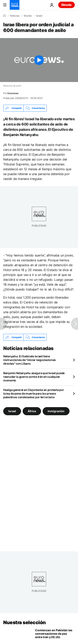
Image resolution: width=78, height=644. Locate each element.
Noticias (15, 16)
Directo (66, 5)
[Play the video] (39, 60)
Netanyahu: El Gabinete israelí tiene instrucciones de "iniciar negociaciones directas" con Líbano (30, 360)
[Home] (4, 16)
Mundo (28, 16)
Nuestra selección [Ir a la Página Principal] (25, 622)
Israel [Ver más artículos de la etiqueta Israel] (12, 411)
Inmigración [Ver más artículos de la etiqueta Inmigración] (56, 411)
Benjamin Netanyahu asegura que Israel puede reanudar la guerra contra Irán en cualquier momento (34, 377)
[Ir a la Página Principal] (15, 5)
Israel (39, 16)
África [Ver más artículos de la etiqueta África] (32, 411)
